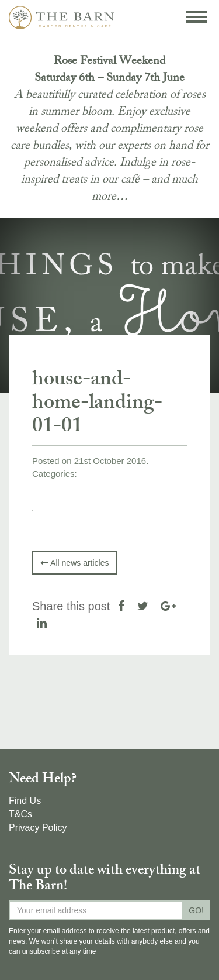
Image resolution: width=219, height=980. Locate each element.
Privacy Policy (38, 828)
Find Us (25, 801)
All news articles (74, 563)
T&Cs (20, 814)
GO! (196, 910)
